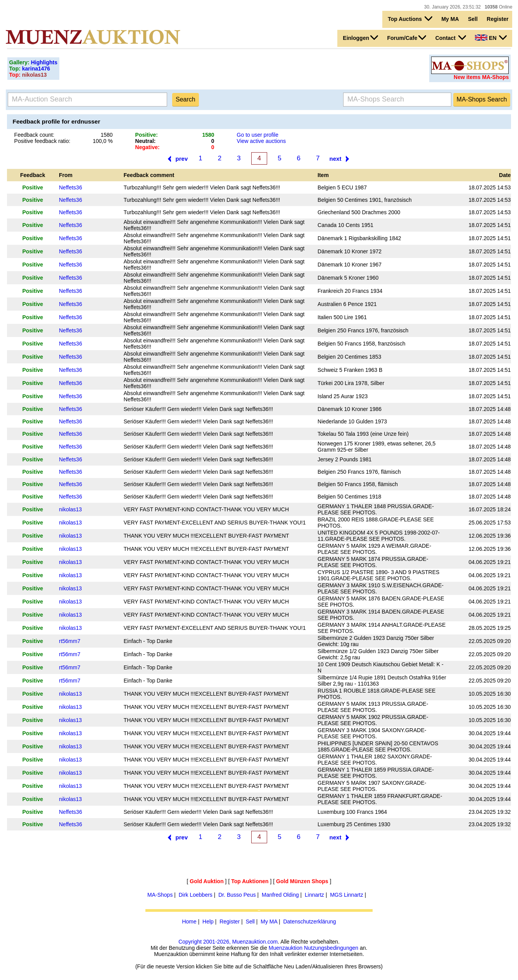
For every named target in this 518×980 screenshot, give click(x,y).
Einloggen (360, 38)
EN (491, 38)
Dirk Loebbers (196, 895)
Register (497, 19)
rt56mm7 (70, 641)
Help (208, 922)
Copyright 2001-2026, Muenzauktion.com (228, 942)
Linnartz (314, 895)
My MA (450, 19)
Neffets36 (71, 187)
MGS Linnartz (347, 895)
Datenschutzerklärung (309, 922)
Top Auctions (410, 19)
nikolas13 (70, 509)
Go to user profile (258, 135)
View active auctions (262, 141)
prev (182, 159)
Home (189, 922)
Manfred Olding (280, 895)
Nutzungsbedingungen (331, 948)
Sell (473, 19)
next (336, 159)
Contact (451, 38)
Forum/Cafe (407, 38)
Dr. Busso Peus (237, 895)
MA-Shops (160, 895)
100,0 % (103, 141)
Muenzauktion (286, 948)
